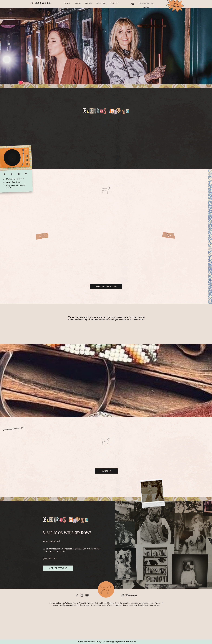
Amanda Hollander (129, 642)
